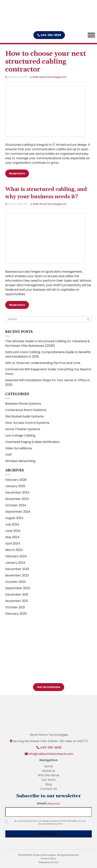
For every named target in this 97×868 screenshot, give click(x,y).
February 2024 (16, 556)
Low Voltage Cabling (20, 436)
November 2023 (17, 575)
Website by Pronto (48, 862)
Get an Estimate (49, 687)
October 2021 (15, 607)
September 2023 (18, 588)
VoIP (9, 455)
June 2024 (13, 531)
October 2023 (15, 582)
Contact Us (48, 789)
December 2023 (17, 569)
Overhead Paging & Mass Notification (32, 442)
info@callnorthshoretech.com (51, 754)
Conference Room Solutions (26, 410)
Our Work (48, 780)
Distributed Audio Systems (24, 416)
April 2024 (13, 544)
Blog (49, 784)
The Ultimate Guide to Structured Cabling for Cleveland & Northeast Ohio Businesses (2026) (48, 343)
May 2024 (12, 537)
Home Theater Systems (23, 429)
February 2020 (16, 614)
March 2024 (14, 550)
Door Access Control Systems (27, 423)
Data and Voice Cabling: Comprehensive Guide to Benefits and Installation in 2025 (48, 354)
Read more (17, 173)
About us (48, 771)
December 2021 (17, 595)
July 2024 (12, 524)
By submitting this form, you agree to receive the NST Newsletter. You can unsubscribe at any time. (50, 822)
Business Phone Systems (23, 404)
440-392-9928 (49, 35)
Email (48, 803)
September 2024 (18, 512)
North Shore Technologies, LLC (49, 77)
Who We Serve (48, 775)
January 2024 (15, 563)
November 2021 (17, 601)
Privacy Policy (49, 859)
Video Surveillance (19, 448)
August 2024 (14, 518)
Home (48, 766)
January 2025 (15, 486)
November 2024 (17, 499)
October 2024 (16, 505)
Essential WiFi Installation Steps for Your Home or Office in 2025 (48, 382)
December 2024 (17, 493)
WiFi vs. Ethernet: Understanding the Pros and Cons (43, 363)
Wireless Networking (20, 461)
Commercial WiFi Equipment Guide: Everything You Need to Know (48, 372)
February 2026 (16, 480)
